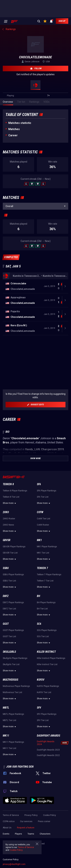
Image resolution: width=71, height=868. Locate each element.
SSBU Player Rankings (13, 575)
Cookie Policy (50, 815)
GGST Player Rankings (13, 630)
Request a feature (26, 828)
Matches (14, 129)
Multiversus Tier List (12, 692)
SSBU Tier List (9, 581)
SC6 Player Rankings (47, 630)
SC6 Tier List (43, 636)
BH (39, 596)
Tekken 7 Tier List (45, 581)
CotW (40, 512)
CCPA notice (9, 821)
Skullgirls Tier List (11, 664)
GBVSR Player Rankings (14, 547)
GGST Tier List (9, 636)
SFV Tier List (43, 720)
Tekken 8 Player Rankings (15, 491)
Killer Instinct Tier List (47, 664)
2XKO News (8, 525)
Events (6, 834)
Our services (26, 821)
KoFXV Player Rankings (48, 686)
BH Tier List (42, 609)
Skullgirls (9, 652)
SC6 (39, 624)
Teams (31, 834)
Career (13, 135)
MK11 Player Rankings (13, 742)
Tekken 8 (8, 484)
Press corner (44, 821)
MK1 (39, 540)
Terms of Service (11, 815)
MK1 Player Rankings (47, 547)
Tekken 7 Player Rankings (49, 575)
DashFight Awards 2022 (48, 755)
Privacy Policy (31, 815)
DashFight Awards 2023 (48, 750)
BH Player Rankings (46, 602)
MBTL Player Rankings (13, 714)
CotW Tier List (44, 519)
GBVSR (7, 540)
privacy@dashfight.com (14, 864)
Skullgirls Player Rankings (15, 658)
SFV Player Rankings (47, 714)
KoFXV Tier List (44, 692)
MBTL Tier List (10, 720)
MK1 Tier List (43, 553)
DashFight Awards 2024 (46, 743)
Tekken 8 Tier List (11, 497)
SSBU (6, 568)
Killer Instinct (46, 652)
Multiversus (10, 680)
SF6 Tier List (43, 497)
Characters (45, 834)
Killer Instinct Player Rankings (51, 658)
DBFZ (6, 596)
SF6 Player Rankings (47, 491)
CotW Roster (43, 525)
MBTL (6, 708)
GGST (6, 624)
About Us (7, 828)
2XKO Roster (9, 519)
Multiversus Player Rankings (16, 686)
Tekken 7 (42, 568)
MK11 (6, 736)
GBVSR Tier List (10, 553)
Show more (10, 503)
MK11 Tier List (10, 748)
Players (18, 834)
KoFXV (41, 680)
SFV (39, 708)
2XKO (6, 512)
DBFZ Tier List (9, 609)
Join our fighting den (20, 767)
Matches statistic (20, 123)
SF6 (39, 484)
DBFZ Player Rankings (13, 602)
